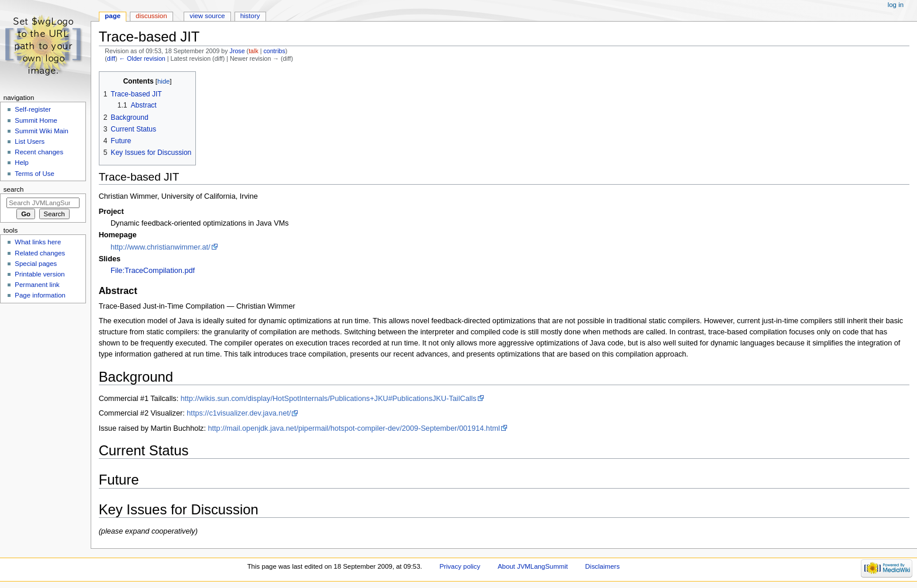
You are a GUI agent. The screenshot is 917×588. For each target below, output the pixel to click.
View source (207, 16)
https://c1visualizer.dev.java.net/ (239, 413)
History (250, 16)
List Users (30, 141)
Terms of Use (34, 174)
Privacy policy (460, 566)
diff (111, 58)
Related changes (40, 253)
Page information (40, 295)
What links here (38, 242)
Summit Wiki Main (42, 131)
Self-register (33, 109)
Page (113, 16)
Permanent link (37, 285)
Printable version (39, 274)
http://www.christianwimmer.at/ (161, 247)
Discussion (151, 16)
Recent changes (39, 152)
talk (254, 51)
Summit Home (36, 120)
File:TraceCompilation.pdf (153, 271)
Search (14, 189)
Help (22, 162)
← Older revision (142, 58)
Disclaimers (603, 566)
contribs (274, 51)
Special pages (36, 264)
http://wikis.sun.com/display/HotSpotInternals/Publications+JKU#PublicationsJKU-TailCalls (329, 399)
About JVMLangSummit (533, 566)
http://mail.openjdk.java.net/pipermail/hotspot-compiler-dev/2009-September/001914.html (354, 428)
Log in (896, 5)
